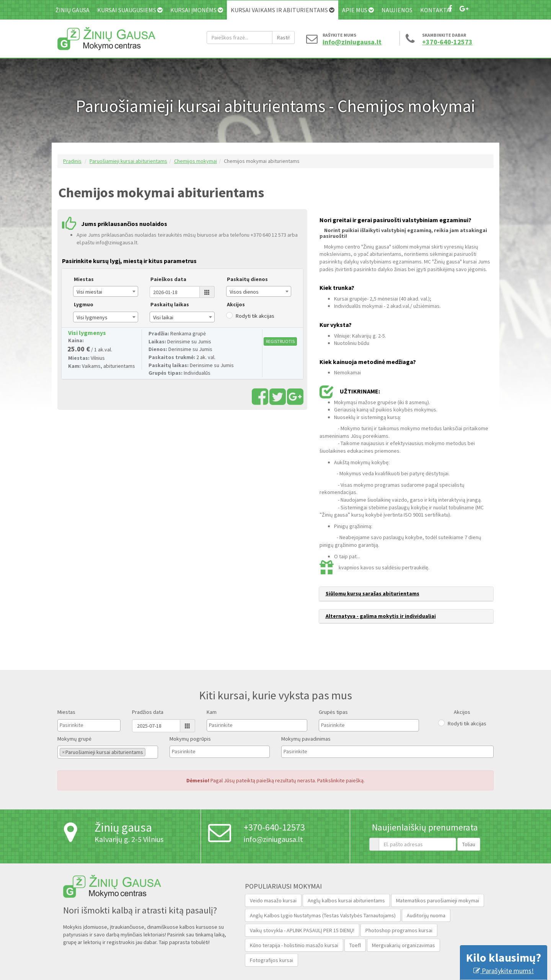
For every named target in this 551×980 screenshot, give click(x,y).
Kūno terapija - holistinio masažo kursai (294, 945)
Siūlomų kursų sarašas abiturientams (372, 593)
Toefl (355, 945)
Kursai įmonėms (197, 10)
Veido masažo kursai (273, 900)
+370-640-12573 (447, 42)
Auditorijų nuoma (426, 915)
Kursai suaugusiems (130, 10)
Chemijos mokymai (196, 161)
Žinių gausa (73, 10)
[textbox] (79, 725)
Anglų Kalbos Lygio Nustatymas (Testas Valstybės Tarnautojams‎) (323, 915)
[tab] (406, 594)
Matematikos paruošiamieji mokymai (438, 900)
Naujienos (397, 10)
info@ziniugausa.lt (350, 42)
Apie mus (358, 10)
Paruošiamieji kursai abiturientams (128, 161)
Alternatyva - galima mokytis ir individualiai (381, 616)
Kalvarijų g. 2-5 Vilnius (129, 839)
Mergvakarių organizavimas (403, 945)
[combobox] (106, 291)
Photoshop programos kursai (399, 930)
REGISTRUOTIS (280, 341)
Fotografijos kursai (271, 960)
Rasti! (283, 37)
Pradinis (72, 161)
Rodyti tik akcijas (255, 316)
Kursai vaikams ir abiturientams (283, 10)
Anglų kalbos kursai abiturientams (346, 900)
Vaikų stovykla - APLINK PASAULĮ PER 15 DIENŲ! (302, 930)
